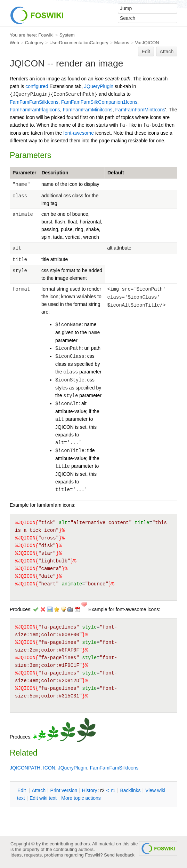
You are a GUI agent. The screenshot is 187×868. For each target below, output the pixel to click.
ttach (39, 790)
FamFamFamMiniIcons (87, 110)
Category (34, 43)
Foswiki (46, 35)
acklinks (130, 790)
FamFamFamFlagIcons (35, 110)
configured (37, 86)
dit (22, 790)
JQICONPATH (25, 768)
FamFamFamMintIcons (140, 110)
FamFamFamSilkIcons (34, 102)
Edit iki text (43, 798)
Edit (146, 52)
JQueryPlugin (99, 86)
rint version (64, 790)
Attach (167, 52)
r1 (113, 790)
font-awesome (79, 133)
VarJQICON (147, 43)
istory (90, 790)
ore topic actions (81, 798)
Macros (122, 43)
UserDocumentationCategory (79, 43)
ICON (49, 768)
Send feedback (119, 855)
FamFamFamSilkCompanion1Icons (99, 102)
